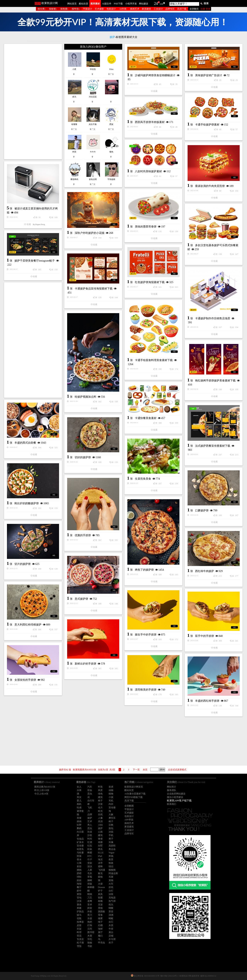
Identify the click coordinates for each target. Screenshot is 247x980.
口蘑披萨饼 (202, 510)
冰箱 (111, 832)
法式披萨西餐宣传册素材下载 (213, 446)
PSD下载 (118, 4)
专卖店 (80, 939)
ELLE (101, 853)
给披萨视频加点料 (85, 397)
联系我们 (172, 804)
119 (161, 4)
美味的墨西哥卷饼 (146, 227)
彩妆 (90, 790)
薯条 (79, 905)
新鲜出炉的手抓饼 (85, 664)
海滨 (100, 860)
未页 (145, 770)
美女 (79, 797)
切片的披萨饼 (23, 564)
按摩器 (80, 922)
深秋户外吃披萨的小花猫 (90, 233)
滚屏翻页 (194, 9)
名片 (100, 808)
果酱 (79, 908)
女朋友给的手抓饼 (25, 680)
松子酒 (80, 943)
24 (156, 3)
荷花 (79, 936)
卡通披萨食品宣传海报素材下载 (94, 289)
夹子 (111, 943)
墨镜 (100, 908)
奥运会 (112, 849)
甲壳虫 (102, 943)
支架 (100, 905)
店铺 (111, 936)
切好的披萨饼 (83, 457)
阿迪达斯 (113, 873)
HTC (90, 856)
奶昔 (90, 908)
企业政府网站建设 (176, 794)
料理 (79, 932)
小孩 (111, 797)
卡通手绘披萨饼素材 (207, 125)
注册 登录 (205, 9)
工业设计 (158, 9)
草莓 (90, 877)
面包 (111, 828)
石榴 (100, 925)
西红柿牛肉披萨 (205, 571)
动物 (111, 790)
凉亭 (100, 863)
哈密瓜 (80, 849)
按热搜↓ (64, 9)
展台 (111, 932)
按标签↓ (53, 9)
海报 (79, 884)
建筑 (100, 797)
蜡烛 (90, 894)
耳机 (111, 801)
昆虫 (90, 794)
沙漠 (79, 901)
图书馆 (91, 932)
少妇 (100, 825)
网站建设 (144, 4)
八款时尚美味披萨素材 (148, 171)
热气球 (112, 901)
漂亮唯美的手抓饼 (146, 690)
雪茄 (79, 946)
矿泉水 (80, 842)
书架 (90, 946)
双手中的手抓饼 (205, 636)
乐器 (90, 918)
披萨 (90, 818)
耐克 (100, 873)
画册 (100, 842)
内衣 (111, 804)
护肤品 (80, 911)
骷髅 (100, 898)
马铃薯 (80, 853)
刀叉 (90, 898)
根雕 (100, 901)
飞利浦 (102, 870)
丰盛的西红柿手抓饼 (207, 701)
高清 (100, 821)
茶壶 (111, 911)
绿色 (100, 794)
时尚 (90, 839)
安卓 (90, 905)
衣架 (79, 929)
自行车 (91, 801)
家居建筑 (146, 9)
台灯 (111, 891)
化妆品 (80, 839)
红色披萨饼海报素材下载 (150, 282)
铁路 (111, 863)
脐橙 (79, 873)
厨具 (100, 894)
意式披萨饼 (81, 599)
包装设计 (111, 9)
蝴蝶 (111, 908)
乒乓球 (112, 939)
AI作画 (123, 9)
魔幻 (100, 936)
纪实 (90, 846)
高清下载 (182, 9)
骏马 (79, 915)
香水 (79, 860)
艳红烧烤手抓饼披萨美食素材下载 (215, 381)
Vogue (112, 853)
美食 (79, 818)
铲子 (100, 891)
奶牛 (79, 891)
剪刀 (90, 915)
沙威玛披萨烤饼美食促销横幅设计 (155, 75)
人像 (100, 818)
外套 (90, 911)
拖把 (90, 922)
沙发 (100, 804)
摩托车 (112, 818)
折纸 (111, 887)
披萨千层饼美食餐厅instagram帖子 (35, 261)
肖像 (111, 842)
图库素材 (95, 4)
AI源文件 (107, 4)
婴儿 (79, 801)
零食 (100, 915)
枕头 (111, 905)
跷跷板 (102, 911)
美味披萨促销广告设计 (209, 75)
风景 (100, 790)
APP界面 (129, 820)
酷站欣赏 (84, 4)
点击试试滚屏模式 (177, 770)
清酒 (111, 915)
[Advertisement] (33, 102)
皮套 (79, 925)
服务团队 (172, 790)
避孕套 (80, 811)
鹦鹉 (79, 828)
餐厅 (79, 887)
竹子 (90, 860)
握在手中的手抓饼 (146, 635)
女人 (79, 787)
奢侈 (100, 839)
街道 (90, 832)
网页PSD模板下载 (134, 797)
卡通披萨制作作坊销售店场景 (213, 318)
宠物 (111, 880)
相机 (79, 804)
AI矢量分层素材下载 (135, 794)
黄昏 (79, 894)
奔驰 (111, 856)
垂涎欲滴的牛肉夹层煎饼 (210, 186)
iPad (100, 856)
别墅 (100, 846)
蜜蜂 (100, 866)
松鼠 (90, 849)
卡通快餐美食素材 (146, 418)
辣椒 (90, 943)
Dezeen (102, 887)
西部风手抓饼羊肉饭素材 (150, 122)
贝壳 (90, 929)
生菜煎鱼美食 (143, 479)
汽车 (90, 787)
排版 (90, 884)
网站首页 (72, 4)
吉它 (111, 922)
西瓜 (100, 849)
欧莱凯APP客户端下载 (179, 801)
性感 (79, 808)
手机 (111, 835)
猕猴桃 (112, 870)
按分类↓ (42, 9)
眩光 (100, 811)
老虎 (111, 787)
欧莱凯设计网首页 (134, 787)
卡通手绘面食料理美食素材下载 (154, 360)
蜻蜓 (111, 918)
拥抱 (79, 870)
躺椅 (90, 880)
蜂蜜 (90, 853)
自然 (100, 814)
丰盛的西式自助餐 (25, 443)
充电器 (112, 898)
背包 (79, 898)
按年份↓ (76, 9)
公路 (100, 832)
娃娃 (79, 880)
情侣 (111, 866)
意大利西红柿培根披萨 (28, 625)
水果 (79, 790)
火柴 (100, 884)
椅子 (100, 801)
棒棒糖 (91, 887)
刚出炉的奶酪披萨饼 (27, 503)
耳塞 (111, 877)
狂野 (79, 825)
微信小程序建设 (175, 797)
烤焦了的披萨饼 (144, 570)
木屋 (90, 936)
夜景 (111, 860)
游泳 (90, 866)
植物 (111, 794)
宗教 (111, 825)
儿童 (90, 870)
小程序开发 (131, 4)
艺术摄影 (99, 9)
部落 (79, 856)
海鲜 (100, 929)
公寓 (79, 863)
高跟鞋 (112, 846)
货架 (90, 863)
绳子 (100, 922)
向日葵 (80, 832)
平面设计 (88, 9)
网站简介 (172, 787)
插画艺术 (135, 9)
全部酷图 (129, 806)
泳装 (111, 894)
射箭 (79, 866)
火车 (111, 884)
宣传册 (112, 808)
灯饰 (90, 925)
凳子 (111, 839)
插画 (79, 821)
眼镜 (100, 877)
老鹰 (90, 901)
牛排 (111, 929)
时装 (100, 787)
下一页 (136, 770)
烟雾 (100, 918)
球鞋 (79, 877)
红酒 (90, 842)
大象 (111, 814)
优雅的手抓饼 (83, 535)
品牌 (90, 814)
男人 (90, 825)
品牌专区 (170, 9)
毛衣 (90, 873)
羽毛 (90, 939)
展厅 (100, 932)
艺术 (90, 821)
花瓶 (79, 918)
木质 (111, 925)
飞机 (90, 808)
